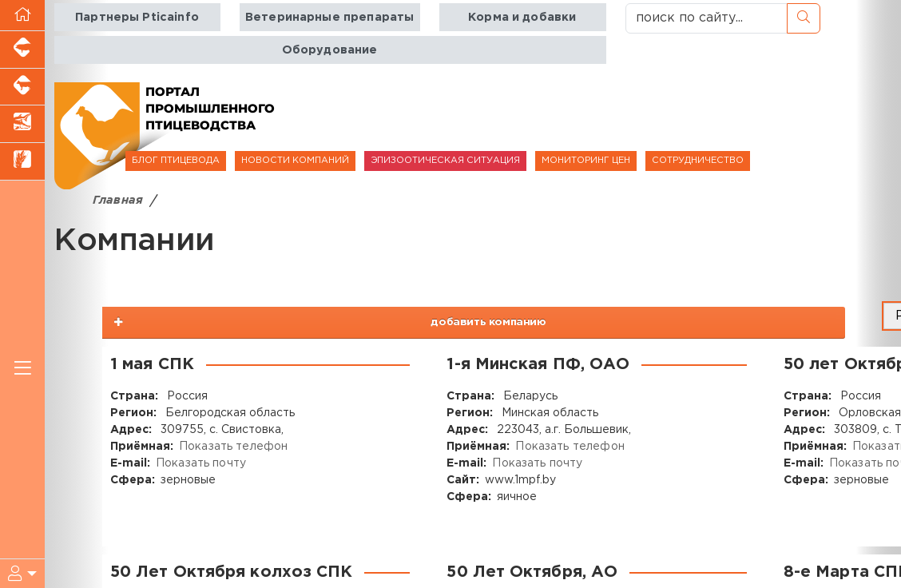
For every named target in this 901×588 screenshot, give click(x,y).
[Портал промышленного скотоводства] (22, 87)
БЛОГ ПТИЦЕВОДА (176, 161)
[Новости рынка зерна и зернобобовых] (22, 162)
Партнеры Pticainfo (137, 17)
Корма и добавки (521, 17)
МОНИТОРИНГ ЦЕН (586, 161)
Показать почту (200, 463)
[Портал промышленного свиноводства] (22, 50)
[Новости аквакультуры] (22, 124)
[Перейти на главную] (22, 16)
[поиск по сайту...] (707, 18)
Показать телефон (232, 447)
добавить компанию (740, 321)
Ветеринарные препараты (330, 17)
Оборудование (330, 50)
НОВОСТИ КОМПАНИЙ (295, 161)
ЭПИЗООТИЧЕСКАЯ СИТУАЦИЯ (445, 161)
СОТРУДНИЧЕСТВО (698, 161)
